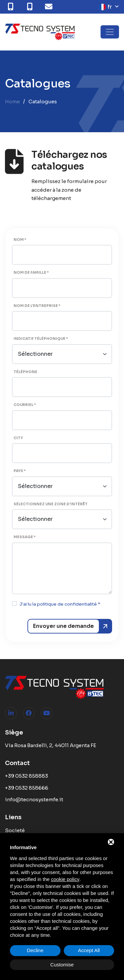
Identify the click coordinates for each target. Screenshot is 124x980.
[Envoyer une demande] (70, 626)
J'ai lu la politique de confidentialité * (60, 604)
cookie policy (65, 879)
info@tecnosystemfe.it (34, 799)
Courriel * (25, 405)
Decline (35, 950)
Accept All (89, 950)
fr (106, 7)
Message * (25, 537)
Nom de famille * (31, 273)
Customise (62, 965)
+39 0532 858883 (26, 776)
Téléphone (25, 372)
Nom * (20, 240)
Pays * (20, 471)
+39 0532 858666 (27, 788)
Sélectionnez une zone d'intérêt (51, 504)
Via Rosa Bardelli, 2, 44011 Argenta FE (51, 745)
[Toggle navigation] (110, 32)
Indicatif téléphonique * (41, 339)
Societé (15, 830)
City (18, 438)
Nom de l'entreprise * (37, 306)
